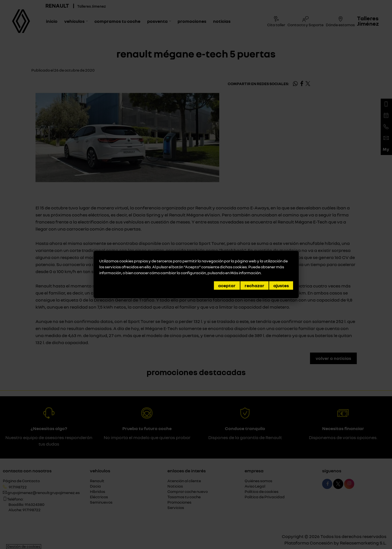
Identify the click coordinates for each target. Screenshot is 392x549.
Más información (245, 273)
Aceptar (227, 285)
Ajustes (281, 285)
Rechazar (254, 285)
